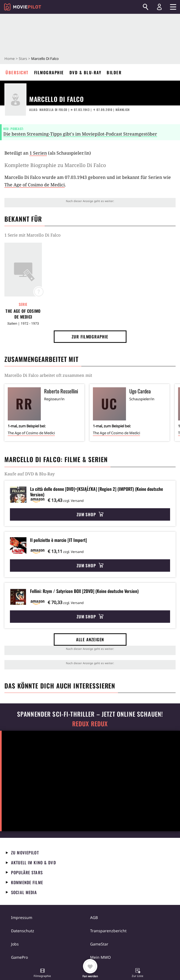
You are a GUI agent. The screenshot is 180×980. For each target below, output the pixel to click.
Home (10, 59)
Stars (23, 59)
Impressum (22, 917)
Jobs (15, 944)
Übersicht (17, 72)
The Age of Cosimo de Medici (35, 185)
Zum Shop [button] (90, 514)
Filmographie (49, 72)
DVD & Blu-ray (85, 72)
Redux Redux (90, 724)
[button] (42, 973)
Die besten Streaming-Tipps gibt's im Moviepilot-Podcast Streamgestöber (80, 134)
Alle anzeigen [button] (90, 639)
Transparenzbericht (108, 931)
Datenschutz (23, 931)
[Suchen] (146, 7)
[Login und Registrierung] (159, 7)
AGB (94, 917)
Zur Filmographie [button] (90, 337)
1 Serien (38, 153)
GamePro (19, 957)
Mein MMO (100, 957)
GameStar (99, 944)
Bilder (114, 72)
